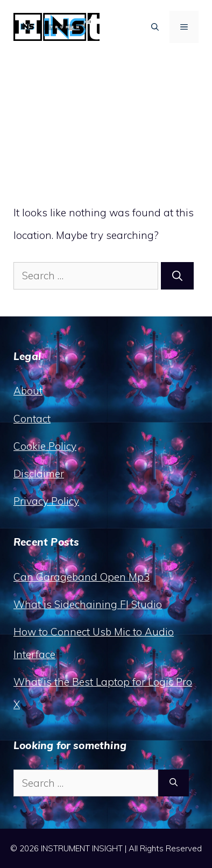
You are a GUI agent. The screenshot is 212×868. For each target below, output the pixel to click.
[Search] (177, 276)
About (28, 391)
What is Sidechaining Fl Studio (88, 604)
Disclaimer (39, 474)
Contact (32, 419)
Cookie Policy (45, 446)
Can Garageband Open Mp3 (82, 577)
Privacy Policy (46, 501)
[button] (155, 27)
